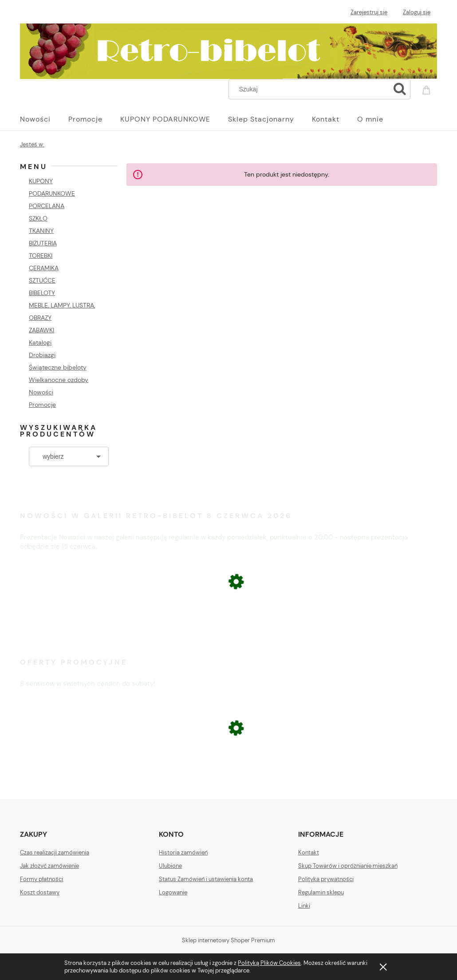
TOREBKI (41, 256)
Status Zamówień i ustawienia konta (206, 879)
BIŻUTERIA (43, 243)
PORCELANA (47, 206)
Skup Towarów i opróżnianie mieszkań (348, 866)
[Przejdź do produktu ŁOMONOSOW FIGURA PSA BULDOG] (228, 777)
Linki (304, 906)
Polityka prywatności (326, 879)
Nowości (41, 392)
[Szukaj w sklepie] (311, 89)
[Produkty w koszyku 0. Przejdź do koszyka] (428, 88)
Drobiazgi (42, 355)
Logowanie (173, 892)
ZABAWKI (41, 330)
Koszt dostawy (40, 892)
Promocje (42, 405)
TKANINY (41, 231)
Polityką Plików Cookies (269, 963)
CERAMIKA (44, 268)
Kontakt (309, 852)
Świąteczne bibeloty (58, 367)
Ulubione (170, 866)
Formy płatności (41, 879)
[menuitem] (44, 119)
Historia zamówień (183, 852)
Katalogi (40, 342)
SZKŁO (38, 218)
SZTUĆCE (42, 280)
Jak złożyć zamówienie (49, 866)
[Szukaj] (400, 89)
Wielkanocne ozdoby (59, 380)
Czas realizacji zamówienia (55, 852)
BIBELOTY (42, 293)
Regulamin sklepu (321, 892)
